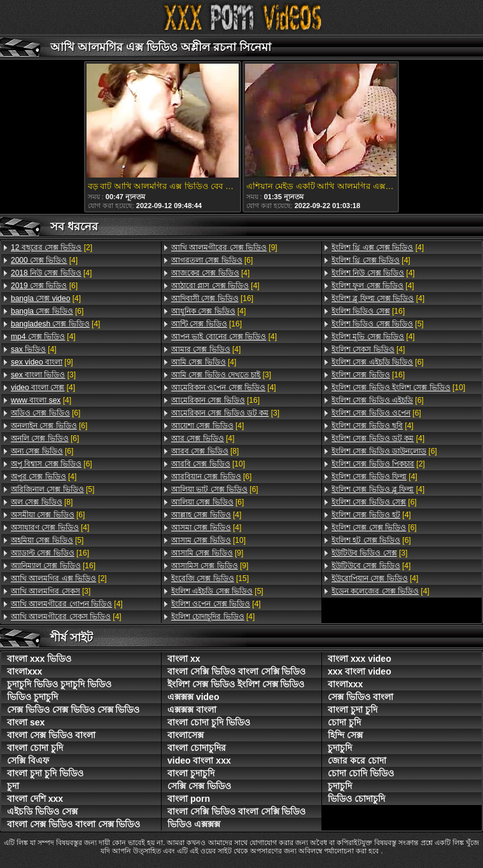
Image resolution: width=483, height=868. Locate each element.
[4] (44, 260)
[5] (52, 489)
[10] (208, 464)
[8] (42, 502)
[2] (52, 248)
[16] (50, 553)
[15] (210, 578)
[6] (44, 286)
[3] (43, 375)
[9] (42, 362)
